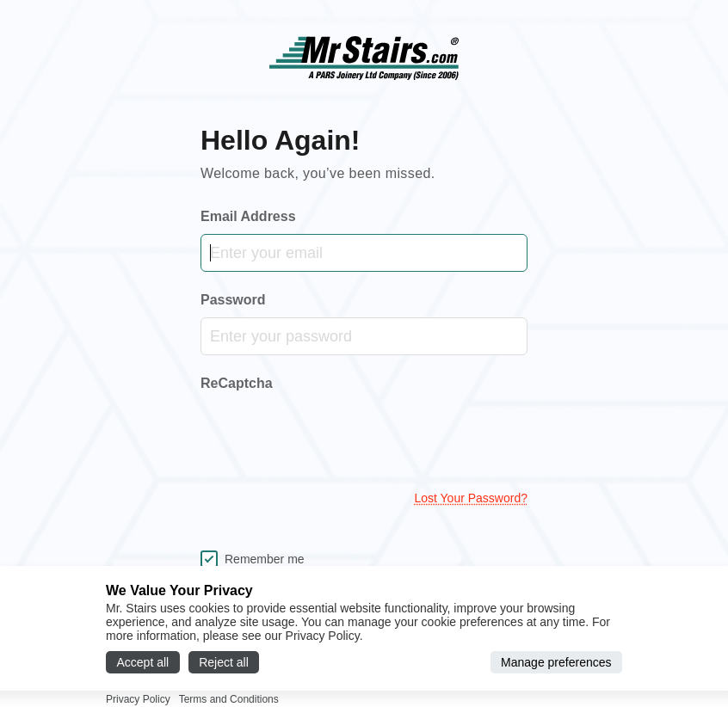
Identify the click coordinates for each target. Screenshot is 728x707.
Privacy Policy (138, 699)
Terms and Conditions (229, 699)
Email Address (248, 216)
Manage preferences (556, 662)
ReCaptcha (237, 383)
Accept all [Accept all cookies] (143, 662)
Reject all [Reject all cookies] (224, 662)
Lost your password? (471, 498)
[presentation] (331, 437)
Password (233, 300)
